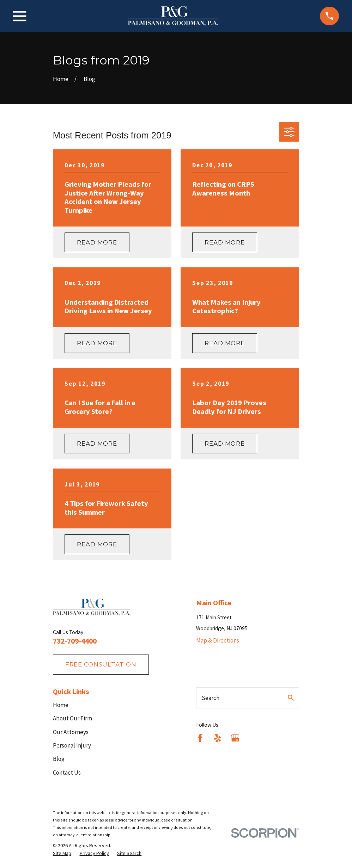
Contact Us (67, 773)
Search (211, 698)
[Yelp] (218, 738)
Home (61, 705)
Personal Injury (72, 745)
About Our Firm (72, 718)
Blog (59, 759)
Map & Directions (218, 640)
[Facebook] (200, 738)
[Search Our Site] (291, 698)
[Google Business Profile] (235, 738)
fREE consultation (101, 664)
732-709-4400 (75, 641)
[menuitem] (62, 854)
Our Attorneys (71, 732)
